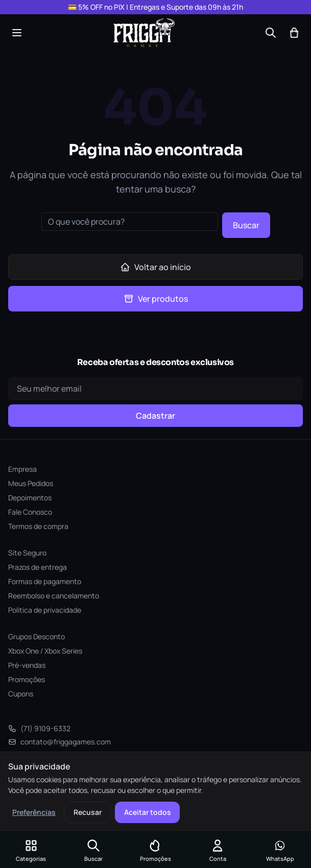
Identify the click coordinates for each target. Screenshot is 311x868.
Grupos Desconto (37, 636)
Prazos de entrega (38, 567)
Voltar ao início (155, 267)
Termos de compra (38, 526)
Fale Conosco (30, 512)
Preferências (34, 812)
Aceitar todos (148, 812)
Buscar (246, 225)
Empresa (22, 469)
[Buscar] (271, 33)
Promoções (27, 679)
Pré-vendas (27, 665)
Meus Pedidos (31, 483)
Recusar (88, 812)
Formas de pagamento (45, 581)
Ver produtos (156, 299)
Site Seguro (27, 553)
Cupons (21, 694)
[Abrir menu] (17, 33)
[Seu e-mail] (155, 389)
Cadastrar (155, 416)
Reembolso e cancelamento (54, 596)
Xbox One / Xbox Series (45, 651)
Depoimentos (30, 498)
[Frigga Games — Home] (144, 33)
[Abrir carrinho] (294, 33)
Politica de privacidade (45, 610)
